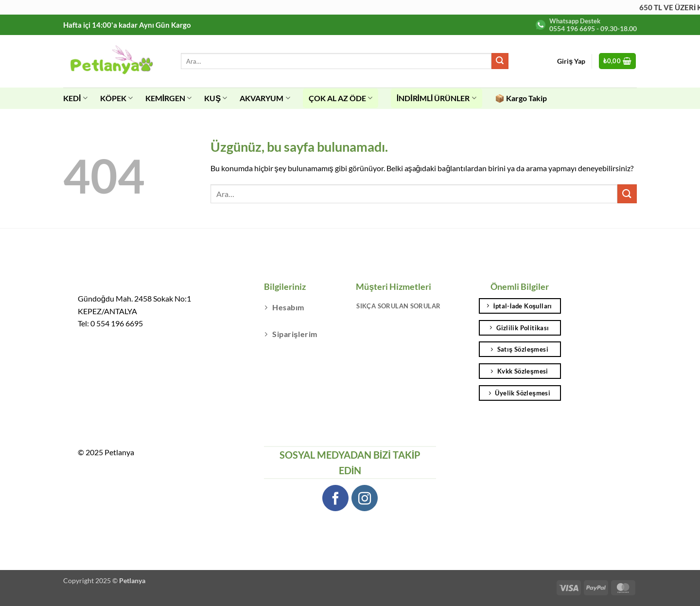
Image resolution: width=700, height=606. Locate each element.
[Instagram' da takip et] (365, 498)
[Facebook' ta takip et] (336, 498)
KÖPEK (116, 98)
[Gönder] (500, 61)
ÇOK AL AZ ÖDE (341, 98)
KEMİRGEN (169, 98)
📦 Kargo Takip (521, 98)
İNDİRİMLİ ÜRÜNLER (437, 98)
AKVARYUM (265, 98)
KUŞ (216, 98)
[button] (618, 61)
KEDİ (75, 98)
